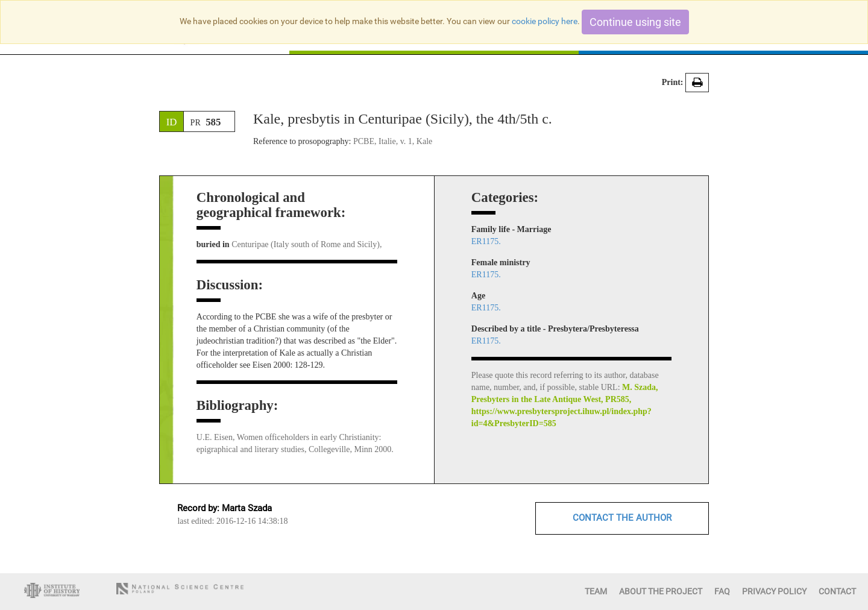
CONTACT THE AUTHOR (622, 518)
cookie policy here (545, 21)
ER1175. (486, 241)
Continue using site (635, 22)
